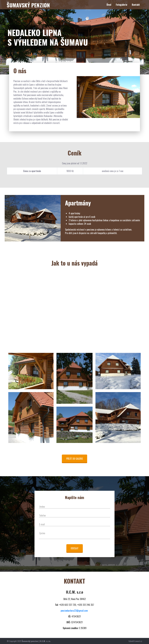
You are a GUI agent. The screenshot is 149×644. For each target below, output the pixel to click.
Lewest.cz (138, 641)
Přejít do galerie (74, 459)
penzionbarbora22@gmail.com (74, 611)
